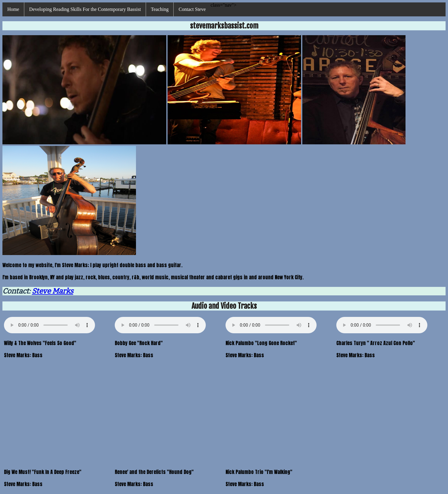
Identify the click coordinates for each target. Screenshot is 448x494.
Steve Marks (53, 291)
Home (13, 9)
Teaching (160, 9)
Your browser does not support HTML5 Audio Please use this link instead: (49, 325)
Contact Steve (192, 9)
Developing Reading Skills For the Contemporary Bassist (85, 9)
